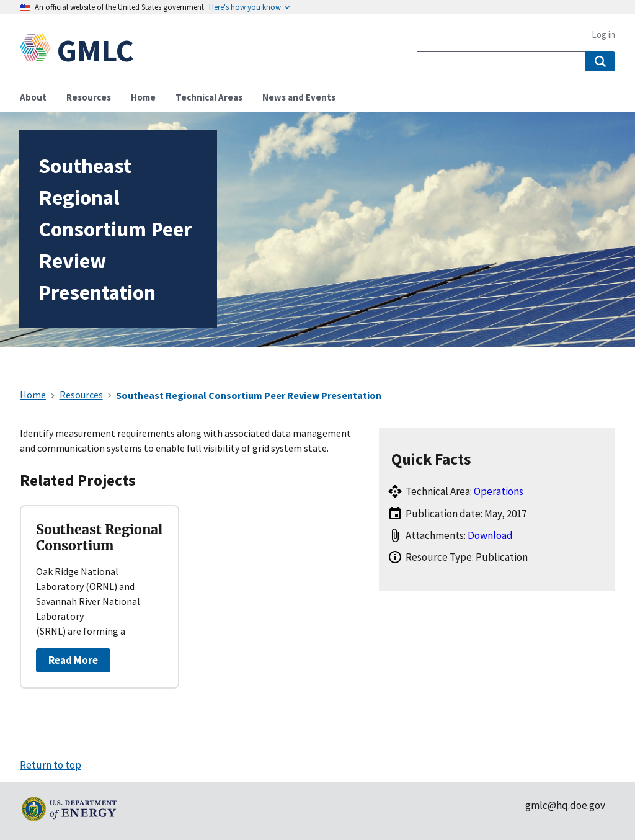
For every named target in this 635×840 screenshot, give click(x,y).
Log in (603, 34)
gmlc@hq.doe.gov (565, 805)
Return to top (51, 765)
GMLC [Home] (95, 51)
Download (490, 535)
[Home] (38, 51)
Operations (499, 491)
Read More (73, 660)
